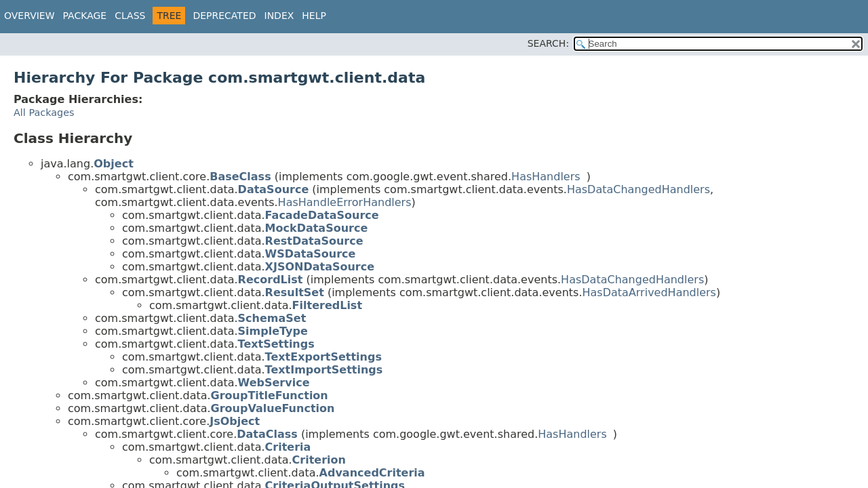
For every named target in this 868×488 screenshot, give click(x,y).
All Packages (44, 113)
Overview (29, 16)
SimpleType (273, 331)
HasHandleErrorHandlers (345, 202)
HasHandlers (546, 177)
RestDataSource (314, 241)
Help (314, 16)
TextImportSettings (324, 370)
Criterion (319, 460)
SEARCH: (548, 43)
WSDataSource (311, 254)
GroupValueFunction (273, 408)
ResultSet (295, 292)
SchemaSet (272, 318)
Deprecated (224, 16)
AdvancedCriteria (372, 473)
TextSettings (276, 344)
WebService (274, 383)
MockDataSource (317, 228)
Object (114, 164)
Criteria (288, 447)
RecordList (271, 280)
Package (85, 16)
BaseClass (240, 177)
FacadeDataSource (322, 215)
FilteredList (327, 305)
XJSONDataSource (320, 267)
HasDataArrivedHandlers (649, 292)
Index (279, 16)
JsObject (235, 421)
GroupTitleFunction (270, 395)
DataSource (274, 189)
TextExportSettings (323, 357)
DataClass (267, 434)
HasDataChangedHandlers (638, 189)
